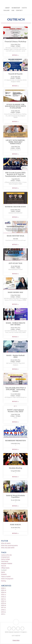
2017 (3, 608)
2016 (3, 610)
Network (4, 566)
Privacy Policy (16, 640)
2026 (3, 588)
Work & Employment (7, 579)
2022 (4, 597)
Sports (3, 572)
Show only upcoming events (9, 546)
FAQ (13, 10)
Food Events (5, 561)
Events (24, 8)
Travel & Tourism (6, 577)
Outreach (4, 570)
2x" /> (15, 414)
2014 (3, 614)
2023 (4, 595)
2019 (4, 603)
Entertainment (5, 557)
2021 (3, 599)
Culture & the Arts (6, 555)
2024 (4, 593)
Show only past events (8, 548)
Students (4, 574)
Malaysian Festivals (7, 564)
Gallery (7, 10)
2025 (4, 590)
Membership (16, 8)
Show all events (6, 543)
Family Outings (5, 559)
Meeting (3, 581)
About (7, 8)
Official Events (5, 568)
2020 (4, 601)
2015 (3, 612)
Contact (19, 10)
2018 (4, 605)
